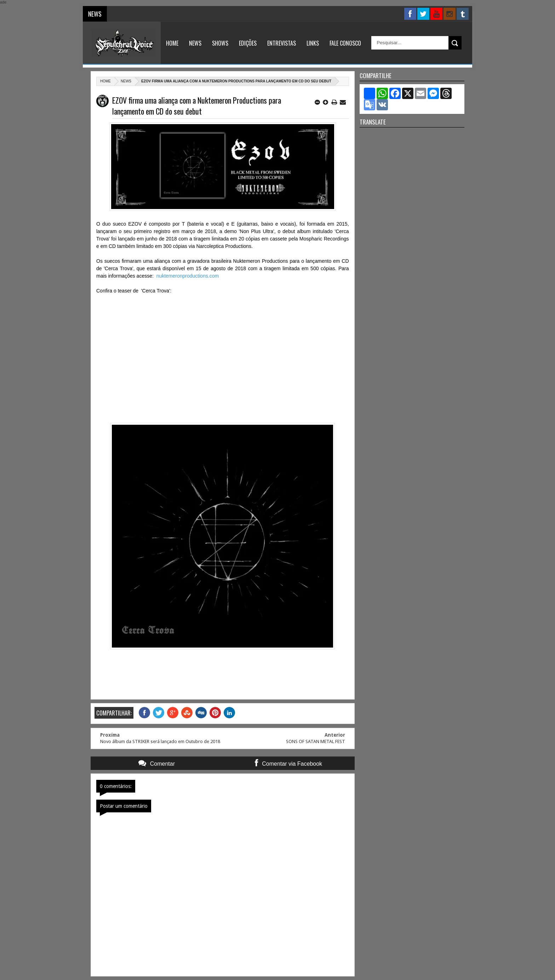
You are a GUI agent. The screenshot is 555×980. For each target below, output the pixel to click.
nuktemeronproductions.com (188, 276)
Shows (220, 43)
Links (313, 43)
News (195, 43)
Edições (248, 43)
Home (172, 43)
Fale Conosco (345, 43)
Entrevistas (282, 43)
